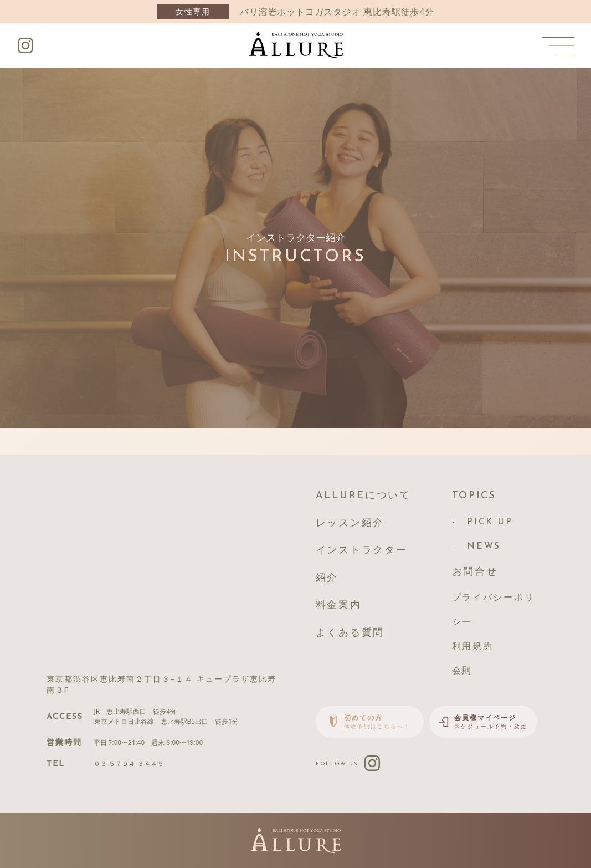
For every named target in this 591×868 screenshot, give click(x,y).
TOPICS (474, 496)
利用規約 (473, 647)
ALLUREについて (363, 496)
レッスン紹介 (350, 524)
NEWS (484, 547)
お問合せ (475, 572)
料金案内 (339, 606)
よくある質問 (350, 633)
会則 (462, 671)
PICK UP (490, 522)
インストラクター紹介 (362, 565)
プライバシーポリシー (494, 610)
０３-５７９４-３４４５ (129, 764)
